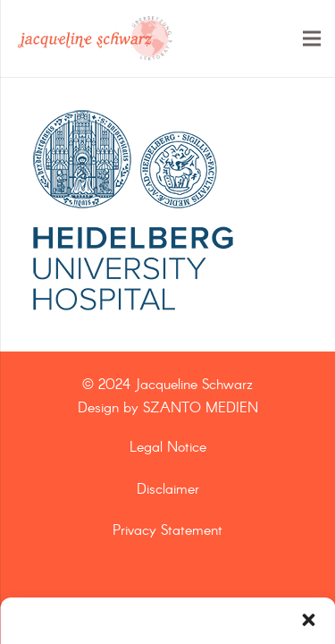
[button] (308, 620)
